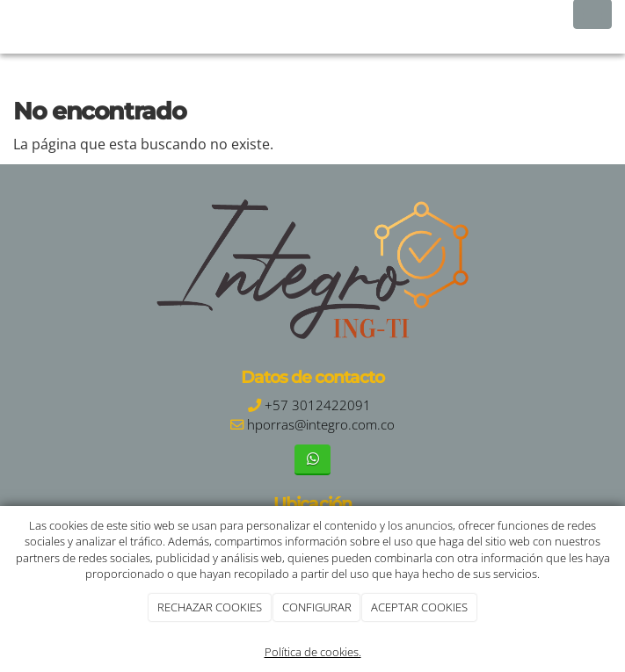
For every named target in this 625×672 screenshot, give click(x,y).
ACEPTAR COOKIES (419, 607)
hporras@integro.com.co (321, 425)
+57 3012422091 (318, 405)
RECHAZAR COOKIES (210, 607)
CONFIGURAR (317, 607)
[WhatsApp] (312, 460)
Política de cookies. (313, 652)
